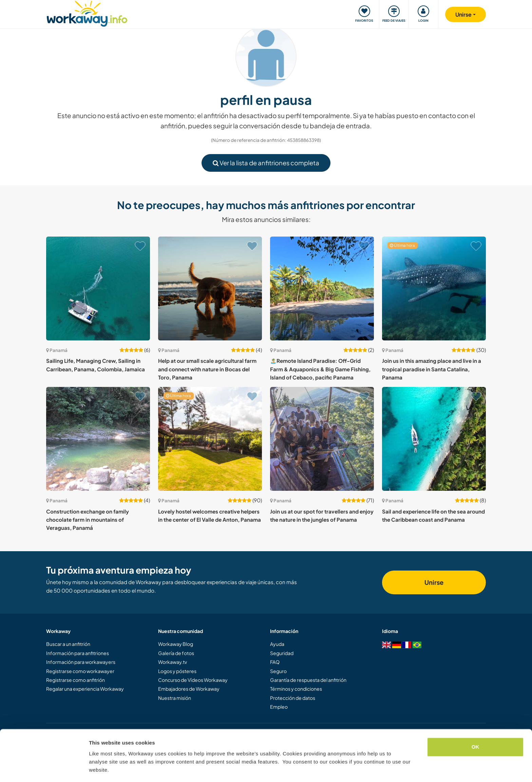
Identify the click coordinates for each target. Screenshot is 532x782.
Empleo (279, 707)
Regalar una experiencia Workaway (85, 689)
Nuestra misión (175, 698)
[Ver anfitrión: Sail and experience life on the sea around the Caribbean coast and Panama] (434, 439)
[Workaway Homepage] (87, 13)
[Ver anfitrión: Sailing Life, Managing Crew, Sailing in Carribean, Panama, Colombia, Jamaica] (98, 288)
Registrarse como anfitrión (75, 680)
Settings (99, 769)
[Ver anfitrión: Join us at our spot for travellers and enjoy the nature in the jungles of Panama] (322, 439)
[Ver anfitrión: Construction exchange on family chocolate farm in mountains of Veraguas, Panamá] (98, 439)
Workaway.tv (173, 662)
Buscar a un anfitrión (68, 644)
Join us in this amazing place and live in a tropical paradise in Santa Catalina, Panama (432, 369)
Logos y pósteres (177, 671)
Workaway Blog (176, 644)
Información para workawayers (81, 662)
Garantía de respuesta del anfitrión (308, 680)
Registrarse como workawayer (80, 671)
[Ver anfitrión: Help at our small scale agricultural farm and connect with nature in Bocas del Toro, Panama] (210, 288)
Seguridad (282, 653)
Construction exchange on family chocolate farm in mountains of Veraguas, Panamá (88, 520)
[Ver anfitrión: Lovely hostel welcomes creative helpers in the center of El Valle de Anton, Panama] (210, 439)
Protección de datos (293, 698)
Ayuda (277, 644)
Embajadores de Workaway (189, 689)
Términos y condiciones (296, 689)
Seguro (278, 671)
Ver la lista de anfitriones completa (266, 163)
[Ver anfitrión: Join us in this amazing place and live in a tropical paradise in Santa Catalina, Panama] (434, 288)
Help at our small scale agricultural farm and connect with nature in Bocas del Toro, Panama (207, 369)
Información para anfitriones (78, 653)
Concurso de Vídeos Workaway (193, 680)
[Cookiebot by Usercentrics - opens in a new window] (44, 769)
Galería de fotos (176, 653)
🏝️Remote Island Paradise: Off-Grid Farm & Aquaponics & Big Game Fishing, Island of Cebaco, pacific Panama (320, 369)
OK (476, 727)
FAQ (275, 662)
